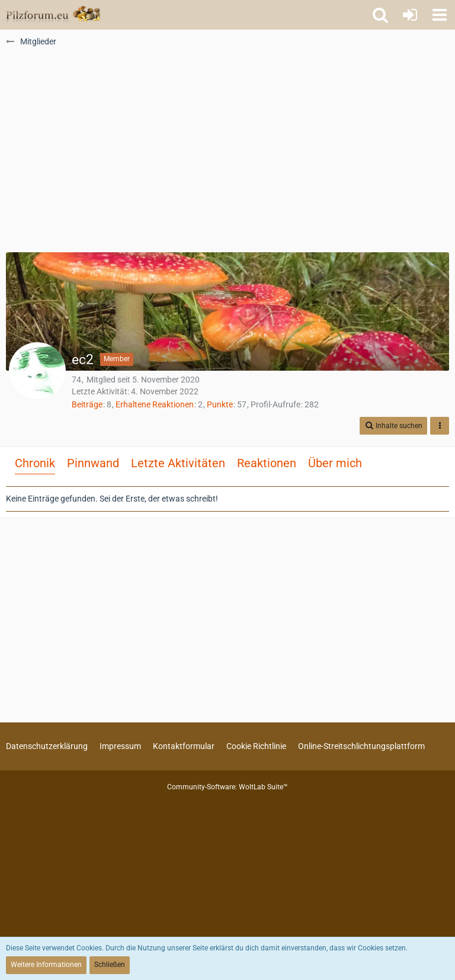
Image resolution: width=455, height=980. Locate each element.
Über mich (335, 463)
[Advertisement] (227, 155)
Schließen (110, 965)
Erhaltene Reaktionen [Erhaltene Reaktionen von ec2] (155, 404)
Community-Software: (227, 787)
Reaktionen (267, 463)
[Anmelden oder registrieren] (410, 15)
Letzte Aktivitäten (178, 463)
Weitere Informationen (46, 965)
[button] (440, 15)
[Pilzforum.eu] (53, 15)
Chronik (35, 463)
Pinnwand (93, 463)
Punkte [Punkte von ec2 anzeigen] (220, 404)
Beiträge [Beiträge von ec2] (87, 404)
